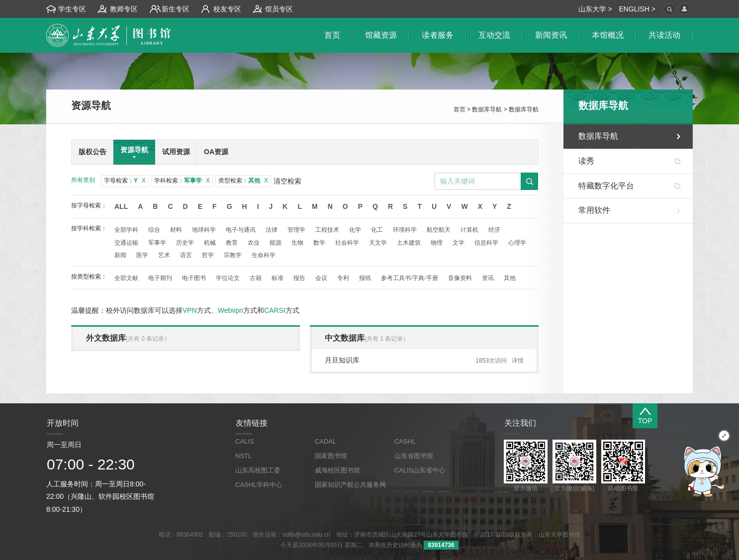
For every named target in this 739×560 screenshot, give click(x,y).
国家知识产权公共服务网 (350, 485)
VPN (190, 310)
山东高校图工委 (258, 470)
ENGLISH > (637, 9)
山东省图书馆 (414, 456)
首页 (460, 109)
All (121, 206)
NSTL (243, 456)
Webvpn (231, 310)
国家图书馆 (331, 456)
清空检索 (287, 181)
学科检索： (182, 181)
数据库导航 (487, 109)
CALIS (245, 441)
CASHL (405, 441)
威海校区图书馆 (337, 470)
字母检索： (125, 181)
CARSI (275, 310)
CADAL (325, 441)
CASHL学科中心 (259, 485)
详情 (518, 361)
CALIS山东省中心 (420, 470)
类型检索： (243, 181)
